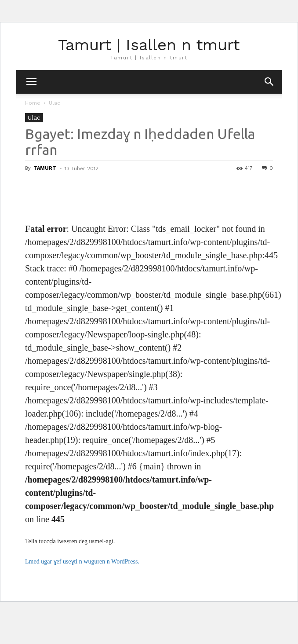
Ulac (55, 103)
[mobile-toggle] (31, 82)
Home (33, 103)
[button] (269, 82)
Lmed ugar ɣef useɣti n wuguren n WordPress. (82, 562)
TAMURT (45, 168)
